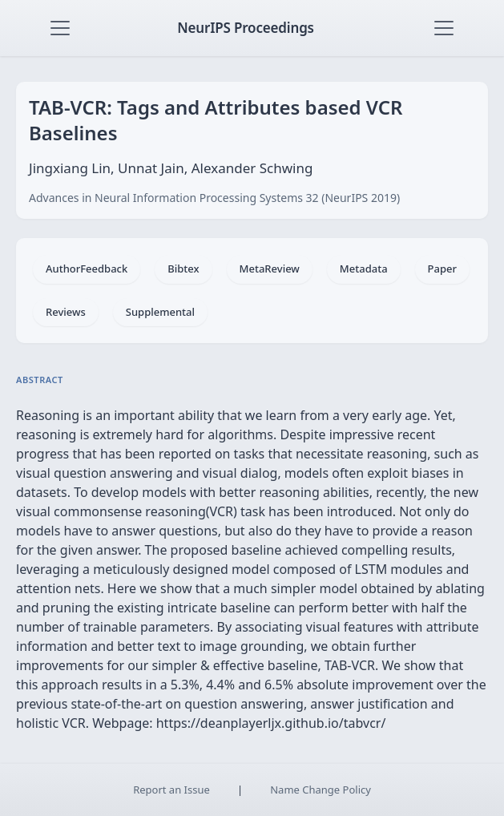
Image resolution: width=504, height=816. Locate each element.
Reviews (66, 312)
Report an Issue (171, 790)
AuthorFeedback (87, 269)
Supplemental (160, 312)
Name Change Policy (321, 790)
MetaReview (270, 269)
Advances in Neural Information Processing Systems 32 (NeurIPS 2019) (214, 198)
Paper (442, 269)
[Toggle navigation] (60, 28)
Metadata (364, 269)
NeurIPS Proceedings (246, 28)
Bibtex (183, 269)
